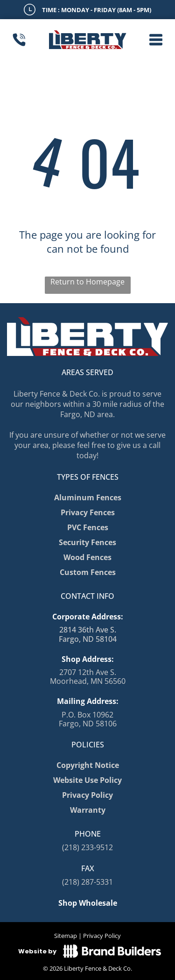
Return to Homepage (87, 282)
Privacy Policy (102, 936)
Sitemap (66, 936)
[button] (156, 40)
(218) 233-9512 (87, 847)
